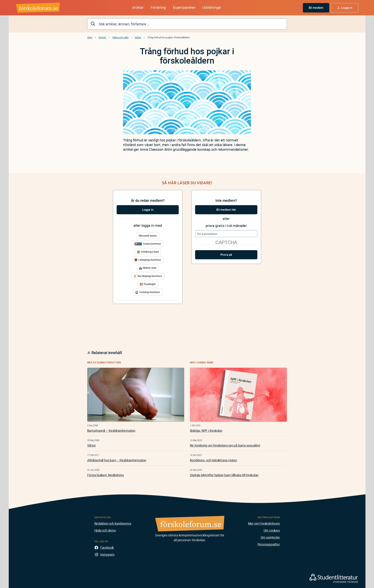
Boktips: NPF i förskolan (206, 431)
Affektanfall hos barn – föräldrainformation (117, 460)
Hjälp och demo (105, 530)
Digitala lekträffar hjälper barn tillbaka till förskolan (224, 475)
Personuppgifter (269, 544)
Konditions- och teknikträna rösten (213, 460)
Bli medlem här (226, 210)
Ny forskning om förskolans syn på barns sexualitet (225, 445)
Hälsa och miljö (120, 37)
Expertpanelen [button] (184, 7)
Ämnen (102, 37)
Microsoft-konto (148, 236)
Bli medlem (316, 8)
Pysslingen (148, 284)
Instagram (107, 554)
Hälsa (138, 37)
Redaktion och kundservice (113, 523)
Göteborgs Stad (148, 252)
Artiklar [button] (138, 7)
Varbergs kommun (148, 292)
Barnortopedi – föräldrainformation (111, 431)
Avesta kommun (148, 244)
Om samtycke (270, 537)
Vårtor (91, 445)
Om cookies (272, 530)
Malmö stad (148, 268)
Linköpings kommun (148, 260)
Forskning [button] (158, 7)
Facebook (107, 547)
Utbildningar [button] (212, 7)
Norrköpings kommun (148, 276)
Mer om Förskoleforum (264, 523)
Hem (90, 37)
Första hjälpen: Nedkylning (105, 475)
